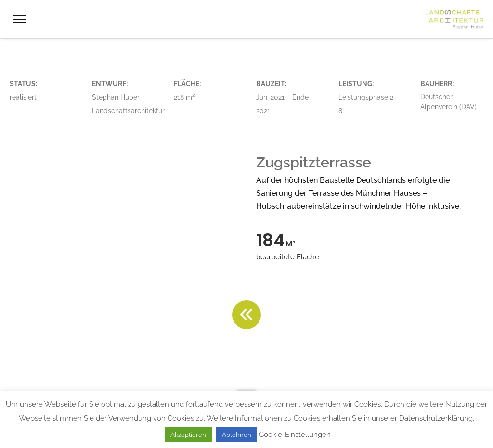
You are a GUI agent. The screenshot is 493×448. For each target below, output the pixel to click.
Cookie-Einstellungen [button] (295, 435)
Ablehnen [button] (237, 435)
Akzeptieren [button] (188, 435)
